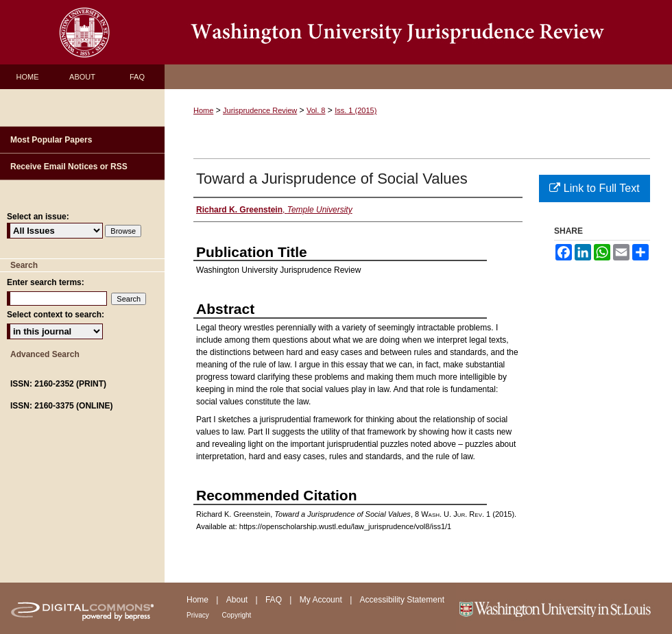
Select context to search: (56, 315)
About (238, 600)
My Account (322, 600)
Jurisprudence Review (260, 110)
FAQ (275, 600)
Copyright (237, 615)
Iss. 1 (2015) (356, 110)
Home (203, 110)
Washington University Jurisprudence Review (418, 32)
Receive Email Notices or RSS (69, 167)
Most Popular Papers (51, 140)
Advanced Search (45, 354)
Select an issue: (38, 217)
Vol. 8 (316, 110)
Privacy (199, 615)
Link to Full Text (594, 188)
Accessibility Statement (402, 600)
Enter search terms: (46, 282)
